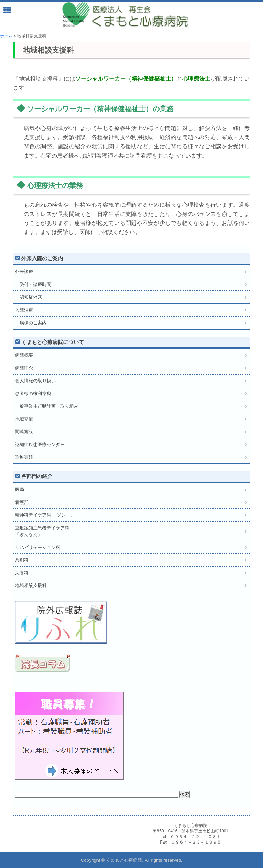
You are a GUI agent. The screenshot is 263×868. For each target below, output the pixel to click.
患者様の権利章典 (33, 394)
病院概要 (24, 355)
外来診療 (24, 271)
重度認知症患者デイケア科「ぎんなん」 (42, 531)
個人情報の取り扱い (35, 381)
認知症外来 (29, 297)
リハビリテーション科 (38, 547)
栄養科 (22, 573)
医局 (20, 489)
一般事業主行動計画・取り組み (47, 406)
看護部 (22, 502)
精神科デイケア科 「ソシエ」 (45, 515)
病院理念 (24, 368)
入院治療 (24, 310)
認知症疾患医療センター (40, 444)
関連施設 (24, 432)
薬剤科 (22, 560)
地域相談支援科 (31, 585)
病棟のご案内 (31, 323)
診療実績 (24, 457)
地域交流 (24, 419)
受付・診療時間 (33, 284)
